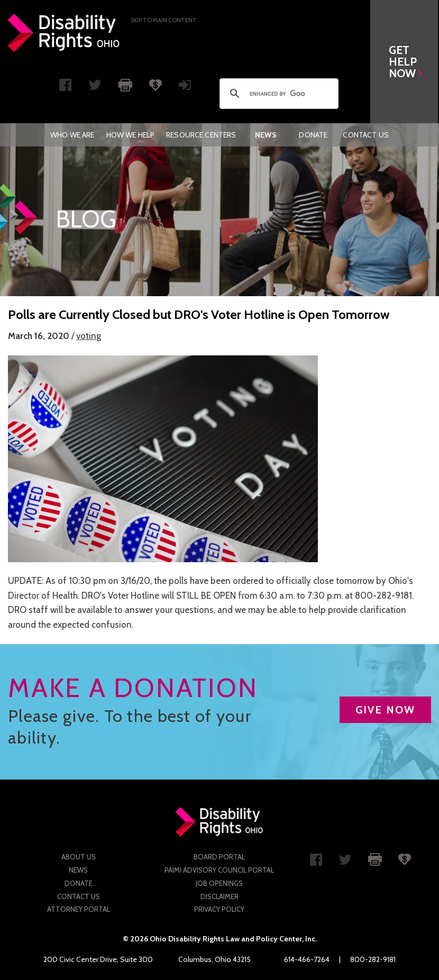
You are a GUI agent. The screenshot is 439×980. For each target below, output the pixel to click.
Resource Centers (201, 135)
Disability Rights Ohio (64, 33)
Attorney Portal (79, 909)
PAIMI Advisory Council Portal (219, 870)
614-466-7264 (307, 959)
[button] (405, 62)
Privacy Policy (219, 909)
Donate (313, 135)
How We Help (131, 135)
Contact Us (365, 135)
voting (89, 336)
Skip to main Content (164, 20)
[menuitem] (72, 135)
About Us (79, 857)
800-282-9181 (373, 959)
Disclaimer (219, 896)
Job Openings (219, 883)
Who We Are (72, 135)
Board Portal (219, 857)
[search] (277, 94)
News (266, 135)
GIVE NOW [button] (385, 710)
